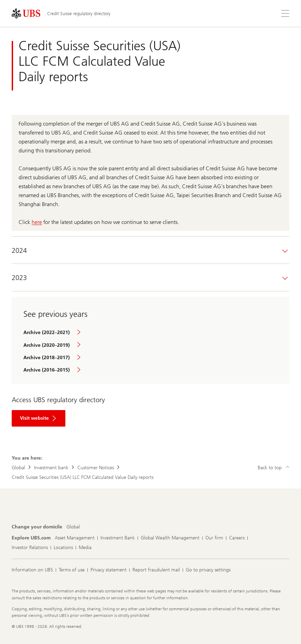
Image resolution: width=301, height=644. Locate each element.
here (37, 222)
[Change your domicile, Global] (73, 527)
